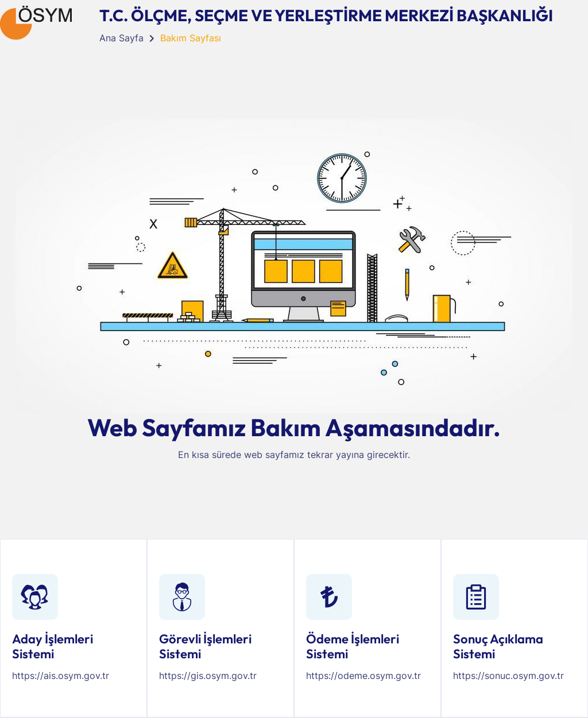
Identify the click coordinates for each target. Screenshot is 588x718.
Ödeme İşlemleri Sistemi (353, 646)
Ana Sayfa (121, 38)
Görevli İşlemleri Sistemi (205, 646)
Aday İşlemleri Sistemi (53, 646)
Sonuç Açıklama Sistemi (498, 646)
